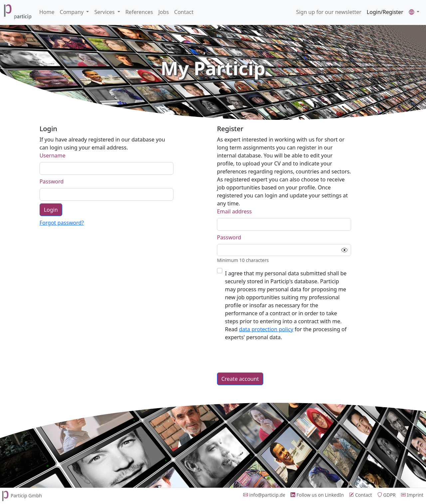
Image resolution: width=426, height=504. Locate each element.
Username (53, 155)
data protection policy (266, 329)
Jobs (164, 12)
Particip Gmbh (21, 496)
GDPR (387, 495)
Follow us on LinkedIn (317, 495)
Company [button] (73, 12)
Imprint (412, 495)
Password (52, 181)
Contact (184, 12)
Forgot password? (62, 223)
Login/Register (385, 12)
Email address (234, 211)
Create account (240, 379)
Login (51, 210)
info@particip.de (264, 495)
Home (47, 12)
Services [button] (105, 12)
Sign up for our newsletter (329, 12)
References (139, 12)
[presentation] (268, 357)
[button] (414, 12)
